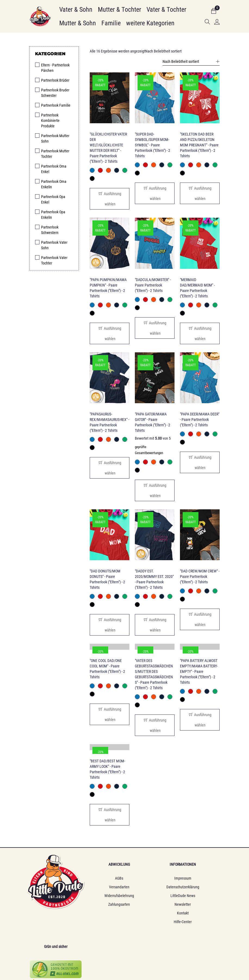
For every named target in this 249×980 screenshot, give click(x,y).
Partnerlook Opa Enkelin (53, 215)
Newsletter (150, 905)
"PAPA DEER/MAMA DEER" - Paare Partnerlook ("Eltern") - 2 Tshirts (200, 420)
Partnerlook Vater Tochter (54, 260)
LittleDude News (150, 896)
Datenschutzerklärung (150, 887)
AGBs (99, 879)
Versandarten (99, 887)
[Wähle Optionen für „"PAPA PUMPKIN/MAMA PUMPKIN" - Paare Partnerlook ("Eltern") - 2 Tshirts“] (110, 333)
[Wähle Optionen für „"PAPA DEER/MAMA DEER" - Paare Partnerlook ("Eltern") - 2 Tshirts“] (200, 462)
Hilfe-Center (150, 922)
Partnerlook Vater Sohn (54, 245)
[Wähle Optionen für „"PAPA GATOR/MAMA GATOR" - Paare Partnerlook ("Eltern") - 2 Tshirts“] (155, 490)
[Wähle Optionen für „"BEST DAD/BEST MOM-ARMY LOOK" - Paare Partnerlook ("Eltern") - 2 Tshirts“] (110, 815)
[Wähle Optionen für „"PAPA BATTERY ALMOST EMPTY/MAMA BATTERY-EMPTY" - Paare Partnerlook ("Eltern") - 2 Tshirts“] (200, 720)
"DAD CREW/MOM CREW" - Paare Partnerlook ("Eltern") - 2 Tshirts (200, 577)
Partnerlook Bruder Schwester (55, 93)
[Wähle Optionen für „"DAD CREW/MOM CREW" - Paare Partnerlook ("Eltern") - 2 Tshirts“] (200, 620)
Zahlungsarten (99, 905)
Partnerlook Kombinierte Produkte (50, 121)
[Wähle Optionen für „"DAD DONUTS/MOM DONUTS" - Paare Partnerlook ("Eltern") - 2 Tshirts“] (110, 625)
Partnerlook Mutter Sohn (55, 138)
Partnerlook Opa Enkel (53, 199)
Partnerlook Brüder (55, 80)
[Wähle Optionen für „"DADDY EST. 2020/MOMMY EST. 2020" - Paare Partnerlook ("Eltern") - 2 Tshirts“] (155, 625)
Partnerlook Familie (56, 105)
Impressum (150, 879)
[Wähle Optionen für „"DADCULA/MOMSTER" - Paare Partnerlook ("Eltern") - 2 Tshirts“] (155, 328)
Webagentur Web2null (175, 952)
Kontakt (150, 913)
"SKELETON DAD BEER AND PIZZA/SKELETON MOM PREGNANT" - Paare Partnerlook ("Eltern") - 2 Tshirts (199, 145)
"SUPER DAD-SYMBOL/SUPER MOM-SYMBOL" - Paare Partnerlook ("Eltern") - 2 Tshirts (152, 145)
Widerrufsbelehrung (99, 896)
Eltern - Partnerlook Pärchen (55, 68)
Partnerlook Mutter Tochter (55, 154)
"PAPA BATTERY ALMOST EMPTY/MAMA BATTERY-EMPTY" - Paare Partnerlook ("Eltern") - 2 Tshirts (199, 672)
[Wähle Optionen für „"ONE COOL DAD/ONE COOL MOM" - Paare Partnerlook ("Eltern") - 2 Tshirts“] (110, 715)
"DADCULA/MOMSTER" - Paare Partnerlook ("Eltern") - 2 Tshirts (153, 285)
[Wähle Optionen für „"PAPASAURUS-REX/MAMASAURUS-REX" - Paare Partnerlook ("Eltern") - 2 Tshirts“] (110, 468)
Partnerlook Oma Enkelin (54, 184)
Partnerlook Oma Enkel (54, 169)
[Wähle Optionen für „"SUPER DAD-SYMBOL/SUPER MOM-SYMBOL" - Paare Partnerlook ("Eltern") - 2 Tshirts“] (155, 193)
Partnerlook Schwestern (50, 230)
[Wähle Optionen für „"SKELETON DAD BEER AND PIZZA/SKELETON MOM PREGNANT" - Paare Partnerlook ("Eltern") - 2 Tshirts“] (200, 193)
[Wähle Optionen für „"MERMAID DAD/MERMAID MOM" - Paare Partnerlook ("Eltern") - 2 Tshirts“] (200, 333)
